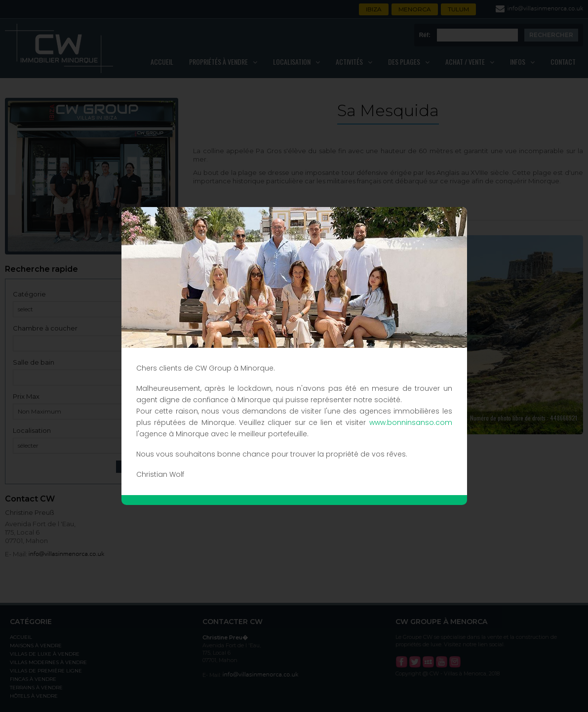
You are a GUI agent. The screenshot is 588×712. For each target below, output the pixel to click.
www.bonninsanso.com (411, 422)
